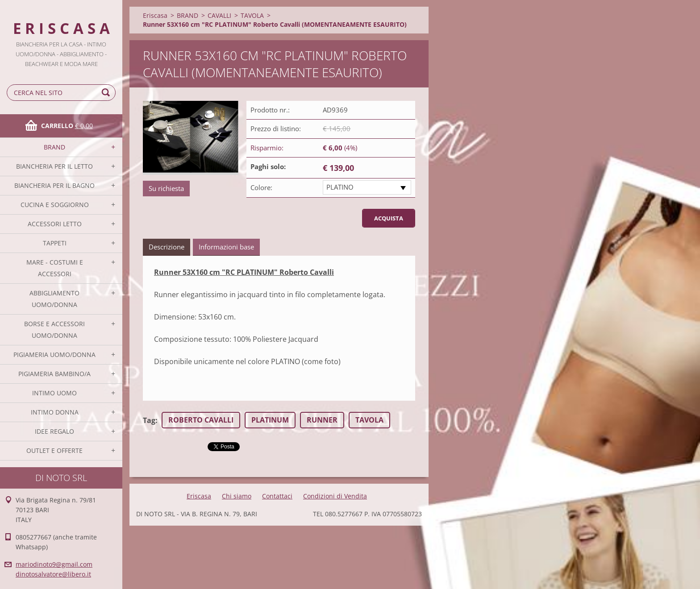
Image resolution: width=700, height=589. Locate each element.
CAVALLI (219, 15)
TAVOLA (252, 15)
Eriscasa (155, 15)
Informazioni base (226, 247)
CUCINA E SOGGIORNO (55, 205)
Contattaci (277, 496)
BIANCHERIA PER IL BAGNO (54, 185)
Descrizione (167, 247)
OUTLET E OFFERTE (54, 450)
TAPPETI (55, 243)
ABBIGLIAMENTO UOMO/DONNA (54, 299)
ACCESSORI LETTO (55, 224)
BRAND (54, 147)
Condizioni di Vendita (335, 496)
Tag (149, 420)
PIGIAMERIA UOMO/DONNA (54, 355)
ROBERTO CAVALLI (201, 420)
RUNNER (322, 420)
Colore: (261, 187)
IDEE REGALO (54, 431)
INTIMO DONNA (55, 412)
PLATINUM (270, 420)
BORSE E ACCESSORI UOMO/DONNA (54, 330)
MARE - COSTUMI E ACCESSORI (55, 268)
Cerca (107, 93)
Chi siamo (237, 496)
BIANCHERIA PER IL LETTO (54, 166)
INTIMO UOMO (54, 393)
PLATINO (340, 187)
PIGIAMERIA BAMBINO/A (54, 374)
